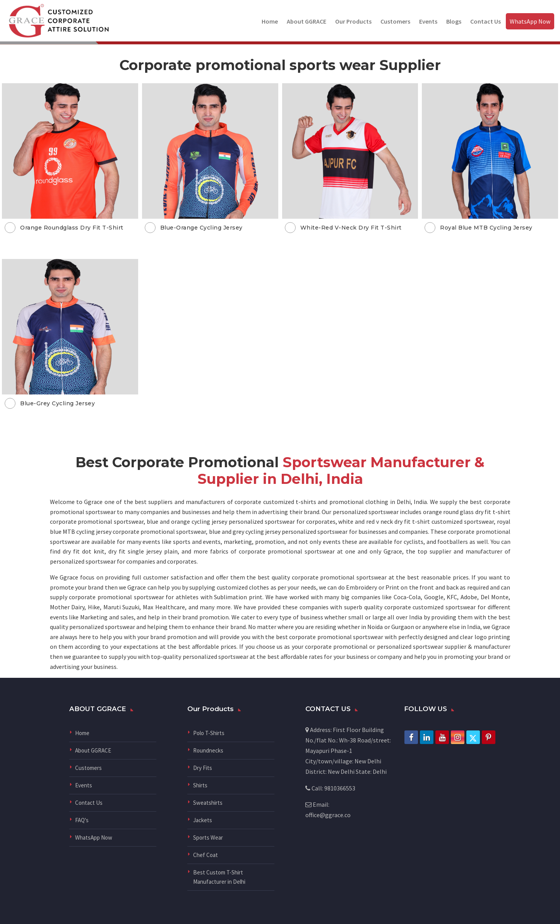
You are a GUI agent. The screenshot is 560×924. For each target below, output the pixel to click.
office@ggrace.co (328, 815)
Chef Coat (206, 855)
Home (270, 21)
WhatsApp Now (530, 21)
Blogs (454, 21)
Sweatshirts (208, 803)
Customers (395, 21)
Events (428, 21)
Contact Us (486, 21)
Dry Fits (203, 768)
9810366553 (340, 788)
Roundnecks (208, 750)
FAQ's (82, 820)
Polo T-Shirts (209, 733)
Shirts (200, 785)
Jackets (203, 820)
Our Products (353, 21)
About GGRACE (307, 21)
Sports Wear (208, 837)
